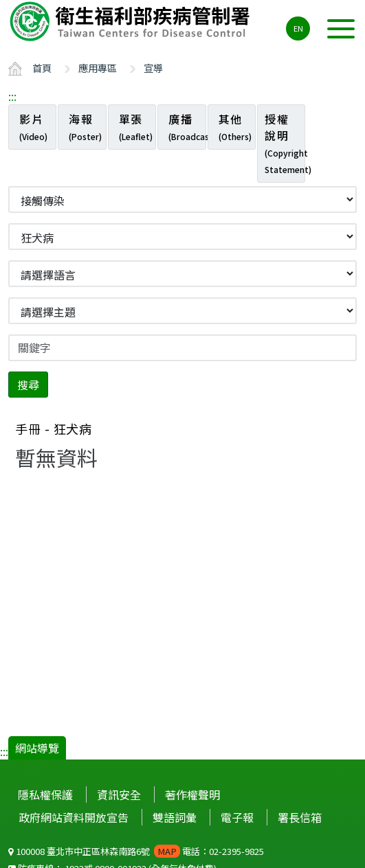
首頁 (42, 68)
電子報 (237, 817)
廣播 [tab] (187, 126)
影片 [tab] (33, 126)
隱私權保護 (45, 795)
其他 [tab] (235, 126)
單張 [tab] (136, 126)
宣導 (153, 68)
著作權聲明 (192, 795)
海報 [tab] (85, 126)
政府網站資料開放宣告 (74, 817)
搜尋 (28, 385)
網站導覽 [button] (37, 748)
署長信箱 (300, 817)
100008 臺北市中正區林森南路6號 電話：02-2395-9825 (136, 851)
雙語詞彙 (175, 817)
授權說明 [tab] (285, 143)
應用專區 (98, 68)
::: (12, 96)
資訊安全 (119, 795)
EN (298, 28)
